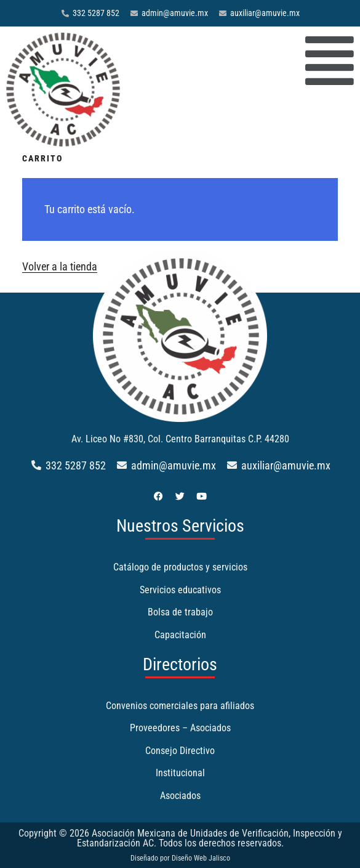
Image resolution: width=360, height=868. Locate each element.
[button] (243, 62)
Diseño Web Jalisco (201, 858)
